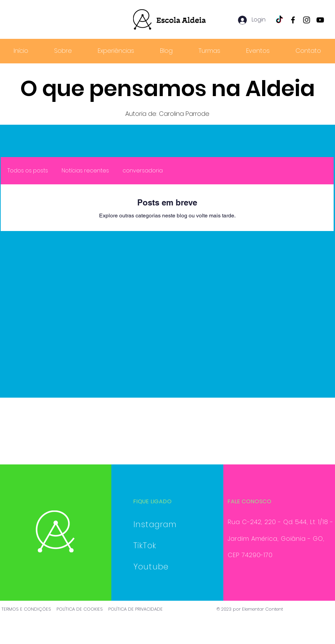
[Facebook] (293, 20)
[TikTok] (279, 20)
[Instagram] (307, 20)
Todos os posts (28, 171)
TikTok (145, 546)
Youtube (151, 567)
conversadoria (143, 171)
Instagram (155, 524)
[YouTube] (320, 20)
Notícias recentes (85, 171)
